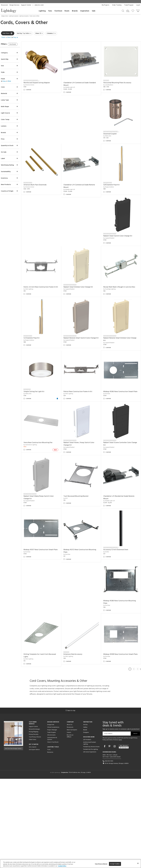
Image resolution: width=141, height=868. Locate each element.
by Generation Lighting (111, 437)
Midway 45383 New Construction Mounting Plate (121, 692)
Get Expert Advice (34, 839)
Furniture (58, 11)
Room (67, 11)
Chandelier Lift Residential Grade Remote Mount (120, 589)
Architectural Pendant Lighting (90, 832)
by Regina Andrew (110, 184)
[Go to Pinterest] (110, 836)
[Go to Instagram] (115, 836)
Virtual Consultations (53, 816)
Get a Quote (33, 836)
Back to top (71, 800)
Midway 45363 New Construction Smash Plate (81, 436)
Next (141, 758)
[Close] (138, 863)
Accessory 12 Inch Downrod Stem (117, 641)
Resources (50, 841)
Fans (50, 11)
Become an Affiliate (70, 825)
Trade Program (129, 5)
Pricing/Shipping (34, 821)
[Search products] (123, 11)
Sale (94, 11)
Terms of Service (114, 829)
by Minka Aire (109, 134)
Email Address (108, 823)
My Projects (105, 5)
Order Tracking (117, 5)
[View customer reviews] (124, 836)
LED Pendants (87, 829)
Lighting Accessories (14, 16)
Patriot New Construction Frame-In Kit (119, 385)
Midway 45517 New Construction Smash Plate (42, 642)
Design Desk (51, 814)
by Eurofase (69, 440)
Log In (138, 5)
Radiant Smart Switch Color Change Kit (119, 232)
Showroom (4, 5)
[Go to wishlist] (133, 11)
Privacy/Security (34, 823)
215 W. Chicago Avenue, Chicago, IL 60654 (116, 853)
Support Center (26, 5)
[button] (10, 38)
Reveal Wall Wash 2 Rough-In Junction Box (121, 282)
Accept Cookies (115, 864)
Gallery (85, 816)
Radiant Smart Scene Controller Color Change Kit (44, 539)
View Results (17, 45)
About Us (69, 814)
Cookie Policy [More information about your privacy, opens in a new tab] (62, 866)
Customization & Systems (52, 828)
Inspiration (85, 11)
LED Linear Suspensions (90, 841)
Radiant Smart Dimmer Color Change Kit (81, 282)
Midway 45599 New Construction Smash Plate (120, 745)
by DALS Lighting (32, 748)
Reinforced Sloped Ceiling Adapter (41, 82)
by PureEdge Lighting (111, 285)
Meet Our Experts (72, 819)
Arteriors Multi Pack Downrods (39, 182)
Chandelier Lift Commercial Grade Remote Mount (82, 183)
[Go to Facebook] (105, 836)
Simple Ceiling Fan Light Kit (76, 385)
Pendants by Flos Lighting (91, 838)
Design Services (14, 5)
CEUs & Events (51, 824)
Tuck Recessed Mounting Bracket (117, 538)
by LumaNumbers (110, 84)
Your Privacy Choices (35, 826)
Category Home (5, 16)
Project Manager (52, 819)
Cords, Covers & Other (35, 16)
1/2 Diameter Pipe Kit (74, 332)
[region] (70, 864)
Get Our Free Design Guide (13, 837)
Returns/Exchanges (34, 818)
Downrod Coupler (111, 132)
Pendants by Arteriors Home (91, 836)
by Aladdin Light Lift (72, 86)
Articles (85, 814)
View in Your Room (53, 831)
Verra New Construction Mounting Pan (119, 435)
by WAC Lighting (32, 287)
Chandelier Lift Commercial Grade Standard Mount (82, 83)
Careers (69, 822)
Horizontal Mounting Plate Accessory (119, 82)
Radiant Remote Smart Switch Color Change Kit (121, 334)
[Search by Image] (128, 11)
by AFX (107, 540)
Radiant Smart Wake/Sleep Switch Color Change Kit (81, 539)
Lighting (42, 11)
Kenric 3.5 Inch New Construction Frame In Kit (43, 284)
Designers (86, 822)
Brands (75, 11)
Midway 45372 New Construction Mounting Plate (82, 642)
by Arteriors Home (33, 84)
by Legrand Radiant (110, 234)
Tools (49, 839)
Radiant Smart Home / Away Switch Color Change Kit (120, 487)
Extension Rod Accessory (75, 743)
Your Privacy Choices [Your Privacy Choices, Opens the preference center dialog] (101, 864)
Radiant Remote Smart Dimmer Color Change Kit (44, 386)
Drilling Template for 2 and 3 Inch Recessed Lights (44, 745)
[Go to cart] (138, 10)
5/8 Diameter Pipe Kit (113, 182)
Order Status (32, 829)
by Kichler (108, 643)
